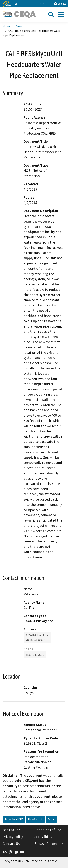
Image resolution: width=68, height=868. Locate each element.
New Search (35, 819)
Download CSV (14, 819)
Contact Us (46, 3)
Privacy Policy (13, 837)
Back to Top (12, 830)
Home (7, 26)
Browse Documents (49, 844)
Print (51, 819)
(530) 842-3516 (35, 655)
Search (20, 26)
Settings (60, 4)
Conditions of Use (48, 830)
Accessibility (43, 837)
